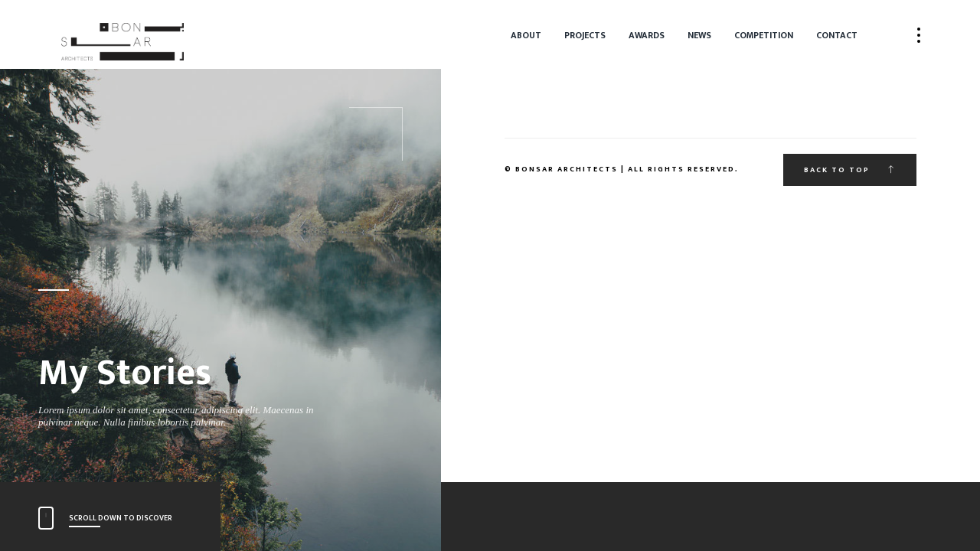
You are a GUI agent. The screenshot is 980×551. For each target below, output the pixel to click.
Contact (837, 35)
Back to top (850, 170)
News (699, 35)
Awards (647, 35)
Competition (764, 35)
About (526, 35)
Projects (585, 35)
